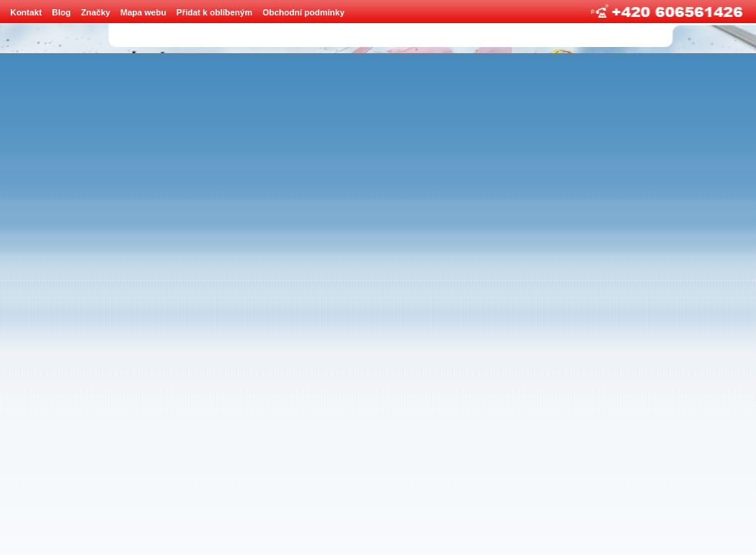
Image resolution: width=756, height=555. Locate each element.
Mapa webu (143, 12)
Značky (96, 12)
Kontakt (26, 12)
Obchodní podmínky (303, 12)
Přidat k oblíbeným (214, 12)
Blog (61, 12)
